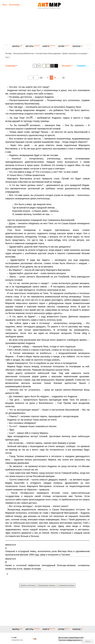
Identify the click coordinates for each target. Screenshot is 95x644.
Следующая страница (66, 585)
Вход (5, 5)
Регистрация (14, 5)
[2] (27, 124)
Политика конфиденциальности (70, 640)
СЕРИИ (61, 46)
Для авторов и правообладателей (71, 638)
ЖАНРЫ (16, 46)
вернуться (11, 545)
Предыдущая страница (47, 585)
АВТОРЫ (30, 46)
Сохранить (81, 66)
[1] (31, 117)
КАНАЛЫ (77, 46)
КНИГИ (46, 46)
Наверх (88, 641)
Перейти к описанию (28, 585)
